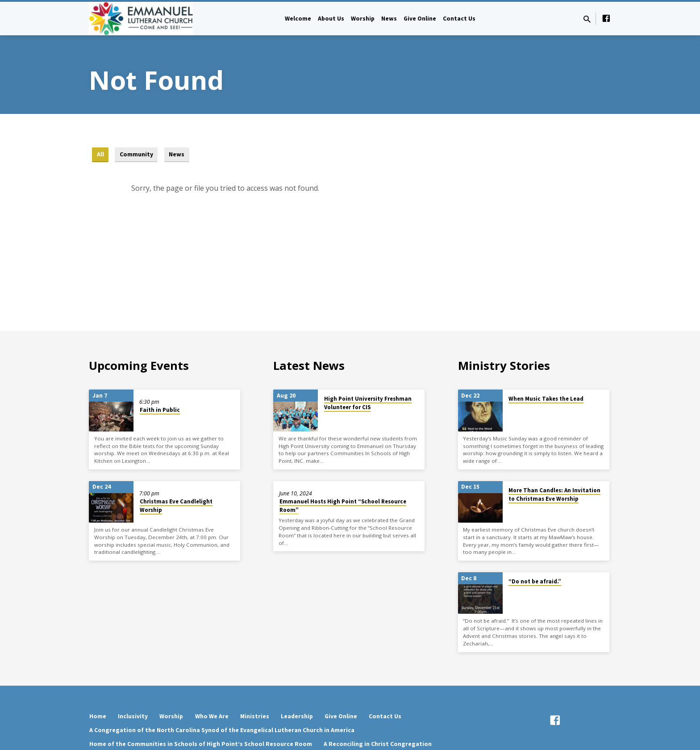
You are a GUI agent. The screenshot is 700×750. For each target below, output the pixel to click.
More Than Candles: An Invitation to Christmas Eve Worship (554, 494)
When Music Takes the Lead (546, 399)
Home (98, 716)
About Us (331, 19)
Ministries (255, 716)
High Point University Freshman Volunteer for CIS (368, 403)
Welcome (298, 19)
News (389, 19)
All (100, 154)
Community (138, 154)
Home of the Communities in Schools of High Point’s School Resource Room (201, 744)
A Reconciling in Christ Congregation (378, 744)
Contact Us (459, 19)
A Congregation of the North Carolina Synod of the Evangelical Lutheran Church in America (222, 730)
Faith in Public (160, 410)
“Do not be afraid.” (535, 581)
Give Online (420, 19)
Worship (363, 19)
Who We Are (212, 716)
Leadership (297, 716)
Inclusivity (133, 716)
